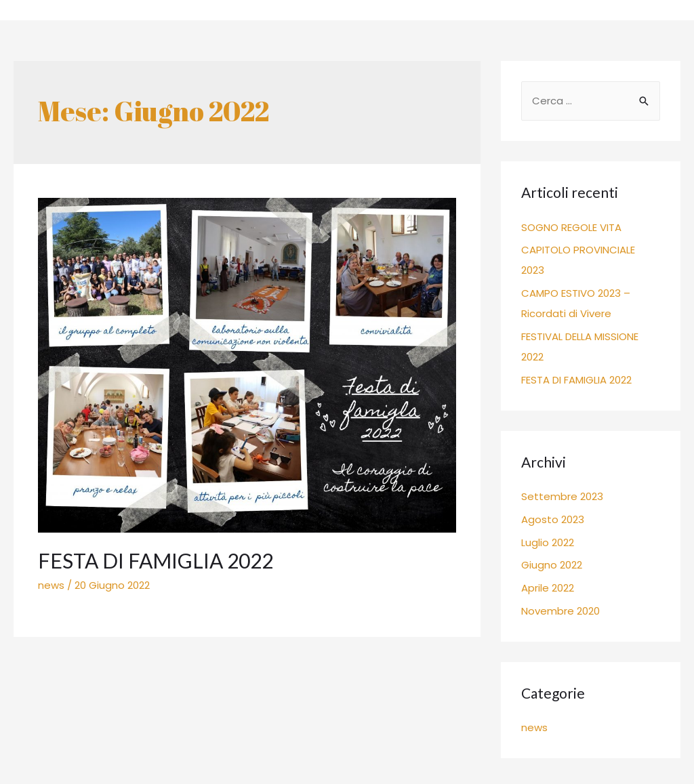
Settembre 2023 (562, 496)
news (51, 585)
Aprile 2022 (548, 588)
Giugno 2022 (552, 565)
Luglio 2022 (548, 542)
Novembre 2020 (560, 611)
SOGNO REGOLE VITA (571, 227)
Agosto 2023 (553, 519)
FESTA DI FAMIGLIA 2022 (156, 560)
